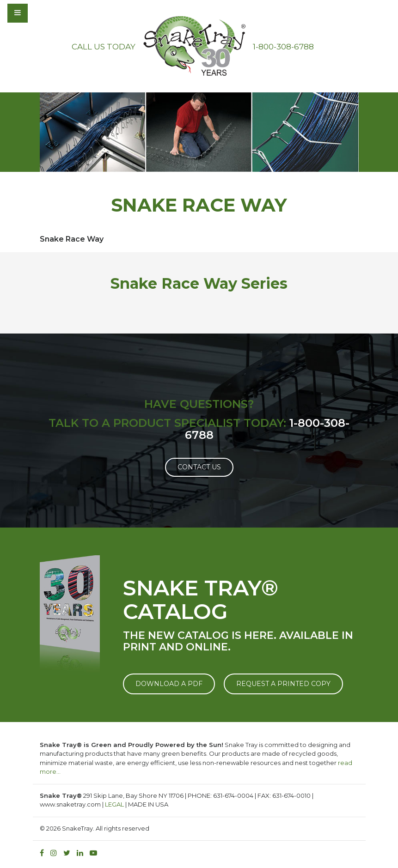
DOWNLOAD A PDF (169, 684)
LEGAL (114, 804)
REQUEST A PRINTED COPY (283, 684)
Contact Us (199, 467)
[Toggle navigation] (43, 13)
